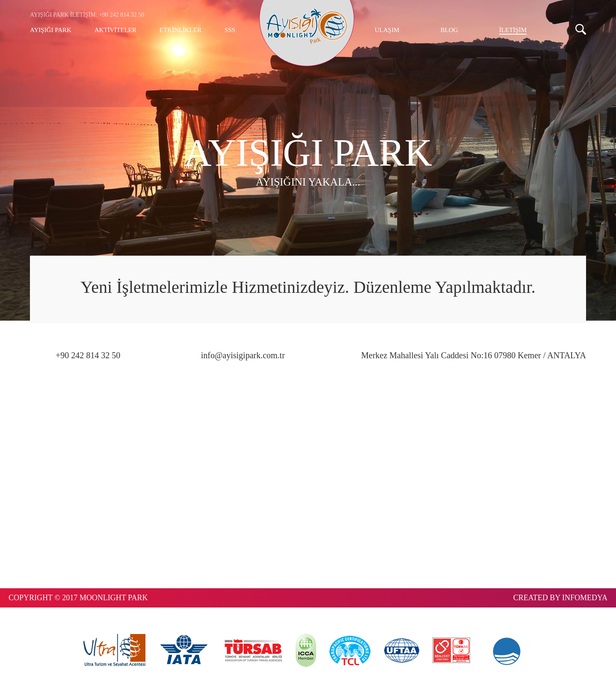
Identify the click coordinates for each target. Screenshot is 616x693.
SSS (230, 30)
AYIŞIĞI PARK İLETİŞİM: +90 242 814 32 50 (87, 15)
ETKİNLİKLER (181, 30)
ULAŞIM (387, 30)
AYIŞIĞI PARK (51, 30)
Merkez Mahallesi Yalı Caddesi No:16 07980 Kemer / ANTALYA (474, 355)
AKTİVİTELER (115, 30)
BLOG (449, 30)
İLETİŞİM (513, 30)
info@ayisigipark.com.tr (243, 355)
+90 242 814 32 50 (88, 355)
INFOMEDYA (585, 598)
